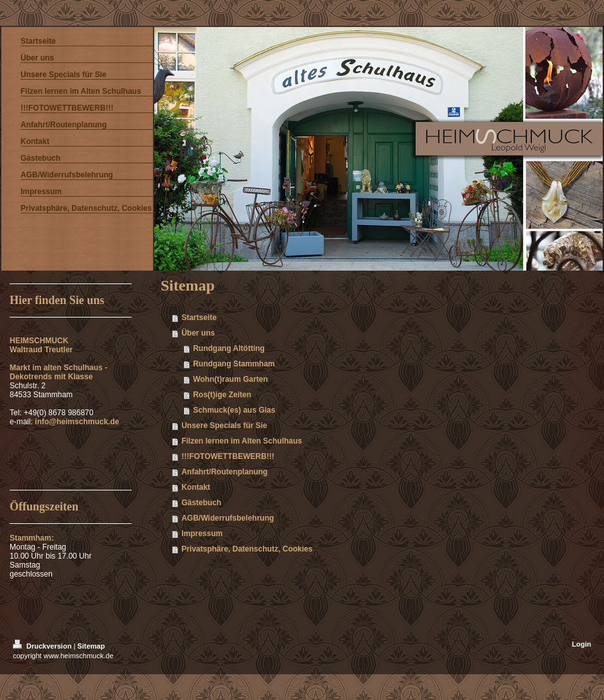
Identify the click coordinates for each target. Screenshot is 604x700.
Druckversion (43, 646)
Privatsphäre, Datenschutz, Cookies (247, 549)
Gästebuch (201, 503)
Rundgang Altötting (229, 348)
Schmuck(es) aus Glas (234, 410)
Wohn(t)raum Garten (230, 379)
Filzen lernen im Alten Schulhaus (242, 441)
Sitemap (91, 646)
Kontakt (196, 487)
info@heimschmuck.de (77, 422)
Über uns (198, 333)
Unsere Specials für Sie (224, 426)
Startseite (199, 318)
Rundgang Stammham (234, 364)
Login (582, 644)
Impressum (202, 534)
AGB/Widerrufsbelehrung (227, 518)
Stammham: (35, 538)
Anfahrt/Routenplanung (224, 472)
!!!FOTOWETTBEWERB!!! (227, 456)
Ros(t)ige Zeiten (222, 395)
